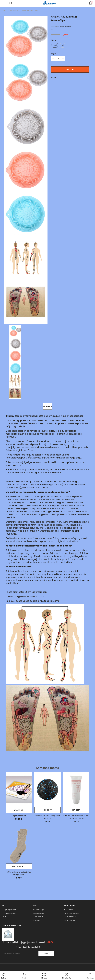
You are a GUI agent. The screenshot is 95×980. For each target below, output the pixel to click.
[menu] (4, 3)
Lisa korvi (70, 69)
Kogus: (54, 54)
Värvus (54, 40)
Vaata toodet (19, 866)
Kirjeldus (47, 406)
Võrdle (54, 77)
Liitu (46, 954)
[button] (24, 976)
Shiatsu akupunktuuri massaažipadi (24, 10)
